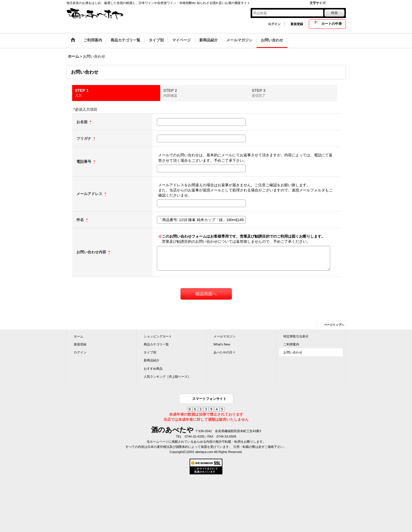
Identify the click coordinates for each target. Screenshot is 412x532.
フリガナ (84, 138)
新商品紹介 (152, 360)
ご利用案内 (291, 344)
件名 (81, 220)
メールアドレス (90, 194)
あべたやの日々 (225, 352)
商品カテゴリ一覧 (156, 344)
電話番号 (84, 162)
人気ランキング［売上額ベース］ (167, 377)
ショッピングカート (158, 336)
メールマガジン (225, 336)
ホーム (79, 336)
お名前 (83, 122)
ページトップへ (334, 325)
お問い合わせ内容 (92, 252)
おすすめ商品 (153, 369)
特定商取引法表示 (296, 336)
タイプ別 (150, 352)
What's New (222, 344)
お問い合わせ (293, 352)
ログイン (274, 24)
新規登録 (297, 24)
